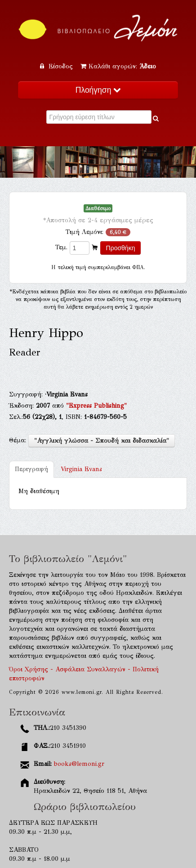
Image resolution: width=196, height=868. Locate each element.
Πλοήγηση (98, 90)
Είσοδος (58, 66)
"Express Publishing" (96, 406)
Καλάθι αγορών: (118, 66)
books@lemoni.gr (79, 764)
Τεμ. (61, 247)
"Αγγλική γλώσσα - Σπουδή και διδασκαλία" (102, 441)
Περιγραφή (31, 469)
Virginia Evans (81, 469)
